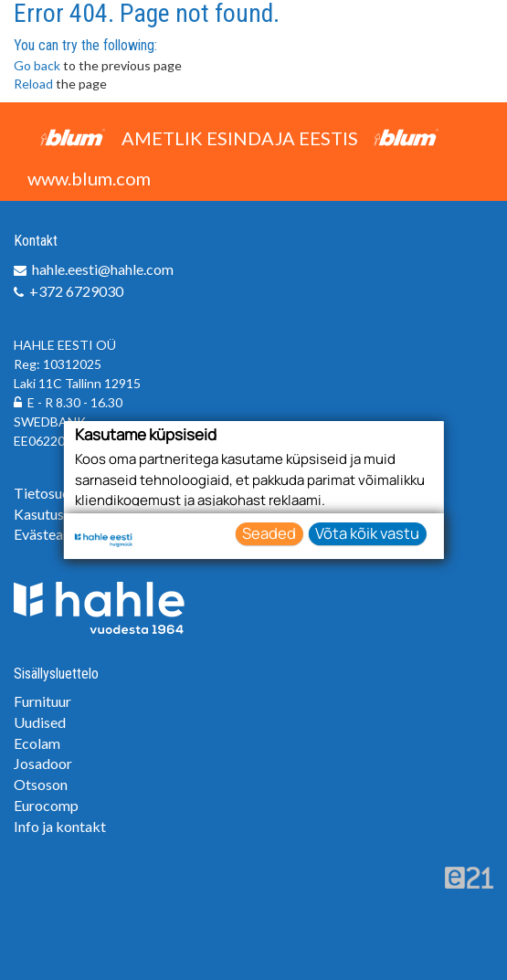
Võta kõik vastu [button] (367, 533)
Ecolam (37, 743)
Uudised (40, 722)
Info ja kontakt (60, 826)
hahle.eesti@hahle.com (103, 269)
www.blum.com (89, 178)
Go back (37, 65)
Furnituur (42, 701)
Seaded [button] (269, 533)
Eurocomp (46, 805)
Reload (33, 84)
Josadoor (43, 763)
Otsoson (41, 784)
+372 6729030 (76, 291)
